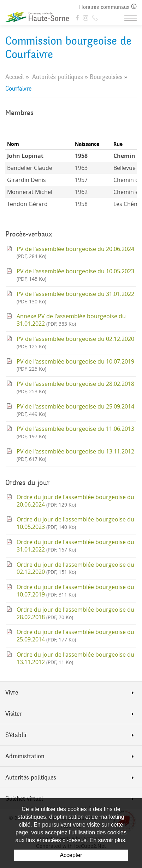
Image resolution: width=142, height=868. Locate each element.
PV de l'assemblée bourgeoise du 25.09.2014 (75, 410)
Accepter (71, 855)
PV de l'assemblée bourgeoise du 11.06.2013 (75, 432)
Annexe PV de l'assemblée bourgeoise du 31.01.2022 (71, 320)
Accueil (15, 77)
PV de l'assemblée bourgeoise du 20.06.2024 (75, 252)
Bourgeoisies (106, 77)
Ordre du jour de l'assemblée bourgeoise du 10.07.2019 (75, 591)
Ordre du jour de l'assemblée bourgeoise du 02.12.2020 (75, 568)
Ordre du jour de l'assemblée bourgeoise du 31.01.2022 (75, 546)
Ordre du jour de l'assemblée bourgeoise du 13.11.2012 (75, 658)
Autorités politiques (58, 77)
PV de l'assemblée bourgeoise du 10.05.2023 (75, 275)
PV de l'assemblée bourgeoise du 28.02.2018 (75, 387)
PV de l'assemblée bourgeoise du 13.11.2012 (75, 455)
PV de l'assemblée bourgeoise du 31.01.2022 (75, 297)
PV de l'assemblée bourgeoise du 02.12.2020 (75, 342)
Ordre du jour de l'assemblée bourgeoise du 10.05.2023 (75, 523)
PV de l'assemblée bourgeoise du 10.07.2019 (75, 365)
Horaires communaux (108, 7)
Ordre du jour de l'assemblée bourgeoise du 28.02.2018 (75, 613)
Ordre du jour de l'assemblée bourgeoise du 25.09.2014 (75, 636)
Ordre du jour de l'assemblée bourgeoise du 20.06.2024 (75, 501)
